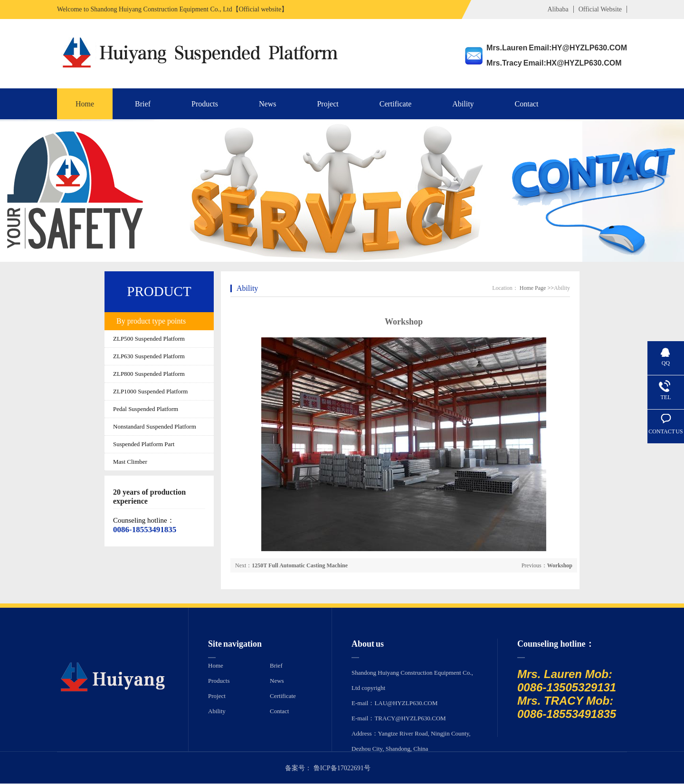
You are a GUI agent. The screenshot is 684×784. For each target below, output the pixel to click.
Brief (143, 104)
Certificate (396, 104)
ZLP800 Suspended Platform (149, 374)
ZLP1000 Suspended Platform (150, 391)
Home (85, 104)
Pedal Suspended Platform (146, 409)
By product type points (151, 321)
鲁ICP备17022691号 (342, 768)
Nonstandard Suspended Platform (155, 426)
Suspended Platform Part (144, 444)
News (267, 104)
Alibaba (558, 9)
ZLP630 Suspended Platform (149, 356)
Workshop (560, 565)
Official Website (600, 9)
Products (205, 104)
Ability (463, 104)
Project (328, 104)
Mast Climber (130, 462)
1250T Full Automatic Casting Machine (300, 565)
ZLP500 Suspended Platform (149, 339)
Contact (527, 104)
